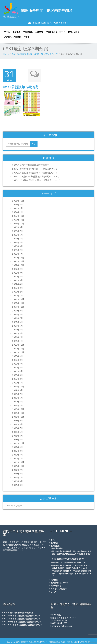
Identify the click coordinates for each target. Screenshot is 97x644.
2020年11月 (18, 348)
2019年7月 (18, 394)
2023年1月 (18, 253)
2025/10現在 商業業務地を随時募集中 (31, 165)
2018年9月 (18, 420)
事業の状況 (28, 32)
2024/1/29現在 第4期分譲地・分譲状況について (36, 176)
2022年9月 (18, 269)
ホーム (7, 32)
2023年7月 (18, 231)
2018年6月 (18, 432)
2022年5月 (18, 280)
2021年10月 (18, 307)
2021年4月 (18, 329)
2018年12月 (18, 409)
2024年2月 (18, 208)
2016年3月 (18, 485)
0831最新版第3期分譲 (20, 86)
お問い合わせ (74, 32)
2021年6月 (18, 322)
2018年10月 (18, 416)
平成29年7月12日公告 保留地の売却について (70, 562)
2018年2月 (18, 439)
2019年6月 (18, 397)
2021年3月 (18, 333)
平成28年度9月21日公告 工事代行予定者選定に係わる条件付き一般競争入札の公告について (71, 566)
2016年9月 (18, 470)
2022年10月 (18, 265)
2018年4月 (18, 435)
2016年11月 (18, 466)
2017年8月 (18, 451)
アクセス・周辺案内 (13, 37)
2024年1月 (18, 212)
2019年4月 (18, 401)
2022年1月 (18, 295)
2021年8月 (18, 314)
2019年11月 (18, 386)
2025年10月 (18, 200)
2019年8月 (18, 390)
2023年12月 (18, 216)
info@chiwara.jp (40, 23)
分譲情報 (39, 32)
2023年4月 (18, 242)
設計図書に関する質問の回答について (69, 559)
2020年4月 (18, 371)
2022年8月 (18, 272)
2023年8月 (18, 227)
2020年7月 (18, 363)
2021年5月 (18, 325)
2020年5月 (18, 367)
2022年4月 (18, 284)
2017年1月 (18, 458)
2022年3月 (18, 288)
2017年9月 (18, 447)
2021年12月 (18, 299)
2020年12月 (18, 344)
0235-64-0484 (60, 23)
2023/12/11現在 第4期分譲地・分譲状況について (36, 180)
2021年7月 (18, 318)
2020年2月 (18, 379)
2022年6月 (18, 276)
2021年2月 (18, 337)
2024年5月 (18, 204)
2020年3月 (18, 375)
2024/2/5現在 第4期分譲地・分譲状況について (35, 172)
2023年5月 (18, 238)
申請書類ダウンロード (55, 32)
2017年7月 (18, 454)
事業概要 (16, 32)
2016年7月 (18, 477)
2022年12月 (18, 257)
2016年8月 (18, 473)
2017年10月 (18, 443)
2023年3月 (18, 246)
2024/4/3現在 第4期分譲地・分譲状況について (35, 169)
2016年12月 (18, 462)
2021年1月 (18, 341)
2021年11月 (18, 303)
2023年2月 (18, 250)
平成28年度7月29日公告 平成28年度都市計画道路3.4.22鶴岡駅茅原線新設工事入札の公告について (72, 573)
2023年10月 (18, 223)
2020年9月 (18, 356)
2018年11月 (18, 413)
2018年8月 (18, 424)
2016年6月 (18, 481)
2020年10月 (18, 352)
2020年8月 (18, 360)
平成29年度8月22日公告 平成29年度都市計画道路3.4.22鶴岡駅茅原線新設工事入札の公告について (72, 553)
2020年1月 (18, 382)
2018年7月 (18, 428)
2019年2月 (18, 405)
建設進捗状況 (57, 548)
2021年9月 (18, 310)
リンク (27, 37)
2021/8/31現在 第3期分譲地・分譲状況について (35, 54)
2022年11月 (18, 261)
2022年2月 (18, 291)
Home (6, 54)
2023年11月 (18, 219)
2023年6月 (18, 235)
